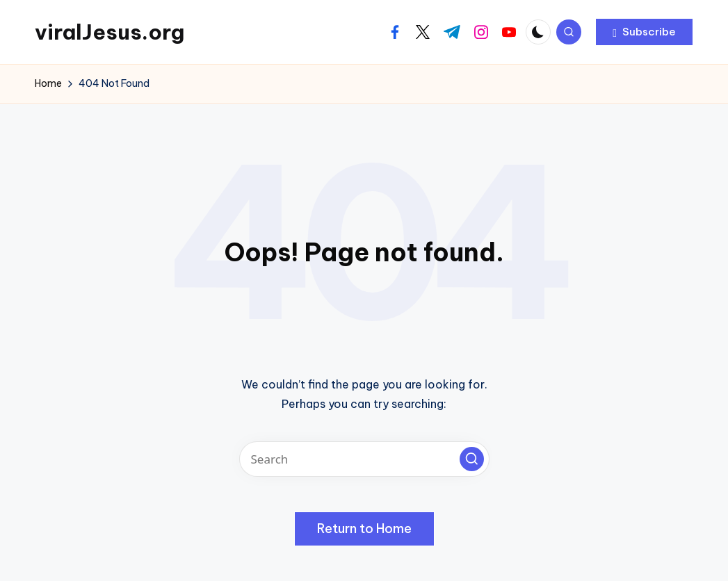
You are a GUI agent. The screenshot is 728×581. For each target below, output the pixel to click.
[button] (644, 32)
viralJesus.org (110, 32)
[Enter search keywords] (364, 459)
